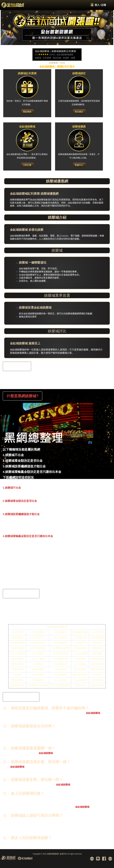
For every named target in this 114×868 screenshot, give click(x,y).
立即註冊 (27, 165)
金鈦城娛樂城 (93, 713)
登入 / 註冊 (100, 5)
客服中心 (79, 165)
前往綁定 (79, 112)
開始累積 (27, 112)
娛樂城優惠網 (53, 854)
